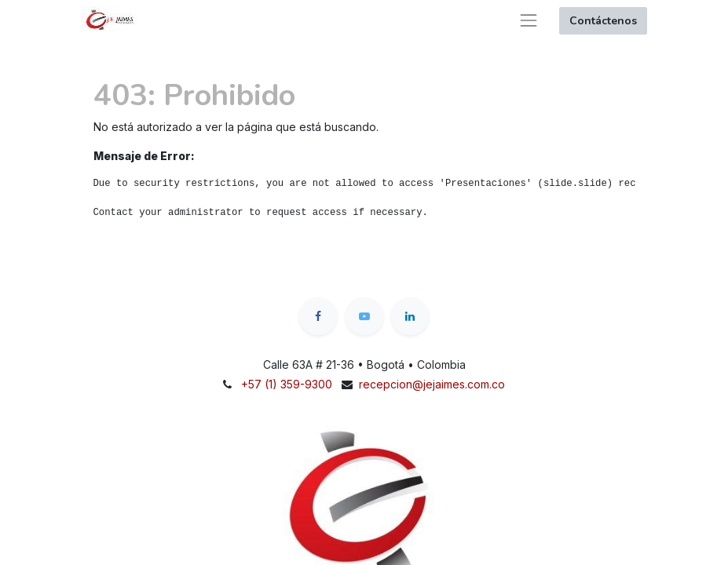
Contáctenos (603, 21)
